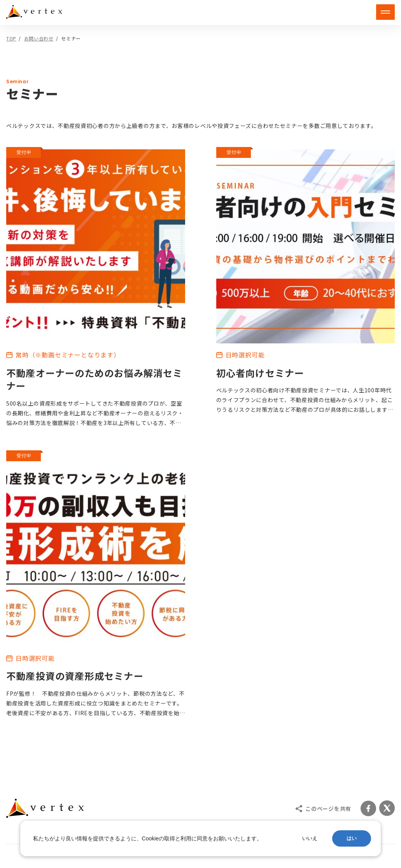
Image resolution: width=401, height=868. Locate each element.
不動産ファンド (39, 695)
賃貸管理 (29, 708)
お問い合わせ (39, 38)
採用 (218, 695)
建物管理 (127, 681)
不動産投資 (32, 681)
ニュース (224, 724)
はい (352, 838)
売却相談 (127, 695)
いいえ (310, 838)
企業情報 (225, 665)
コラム (221, 709)
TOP (11, 38)
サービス (24, 665)
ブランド (225, 679)
